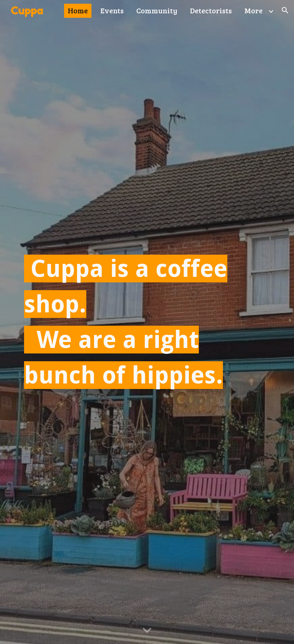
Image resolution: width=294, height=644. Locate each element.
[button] (285, 10)
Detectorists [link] (211, 10)
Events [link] (112, 10)
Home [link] (78, 10)
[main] (147, 322)
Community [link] (157, 10)
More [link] (253, 10)
